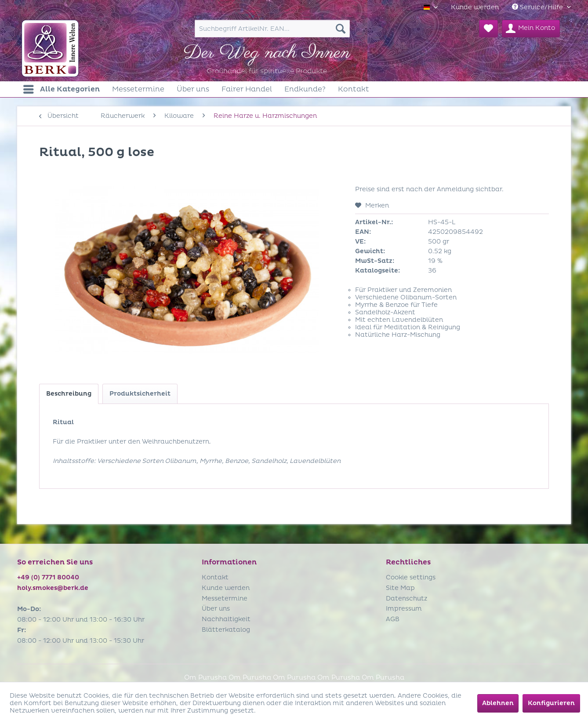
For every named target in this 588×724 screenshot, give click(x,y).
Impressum (404, 609)
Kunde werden (475, 7)
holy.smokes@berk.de (53, 588)
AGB (393, 619)
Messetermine (225, 598)
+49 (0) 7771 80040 (48, 577)
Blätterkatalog (226, 630)
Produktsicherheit (140, 394)
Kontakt (215, 577)
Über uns (216, 609)
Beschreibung (69, 394)
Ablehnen (498, 703)
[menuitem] (475, 7)
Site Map (400, 588)
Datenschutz (407, 598)
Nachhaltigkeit (226, 619)
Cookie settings (411, 577)
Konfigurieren (551, 703)
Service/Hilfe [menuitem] (538, 7)
